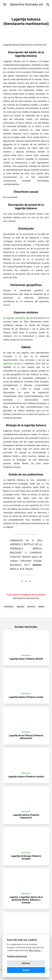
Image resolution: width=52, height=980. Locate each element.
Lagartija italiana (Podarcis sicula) (26, 697)
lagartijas (20, 607)
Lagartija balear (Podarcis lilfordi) (26, 659)
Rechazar (26, 963)
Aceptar (26, 970)
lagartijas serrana (12, 364)
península (31, 607)
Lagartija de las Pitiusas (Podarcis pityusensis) (26, 737)
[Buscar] (48, 4)
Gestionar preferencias (17, 956)
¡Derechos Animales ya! (26, 4)
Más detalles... (35, 950)
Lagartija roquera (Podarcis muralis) (26, 777)
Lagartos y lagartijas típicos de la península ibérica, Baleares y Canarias (26, 900)
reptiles (41, 607)
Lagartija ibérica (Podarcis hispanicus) (26, 816)
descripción (9, 607)
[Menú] (5, 4)
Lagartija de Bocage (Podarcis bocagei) (26, 857)
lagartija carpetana (16, 318)
